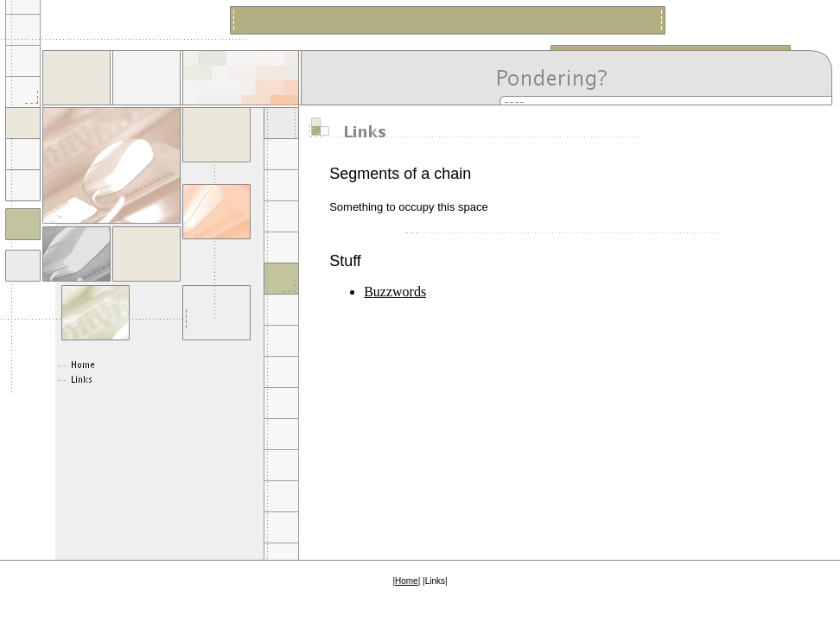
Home (407, 581)
